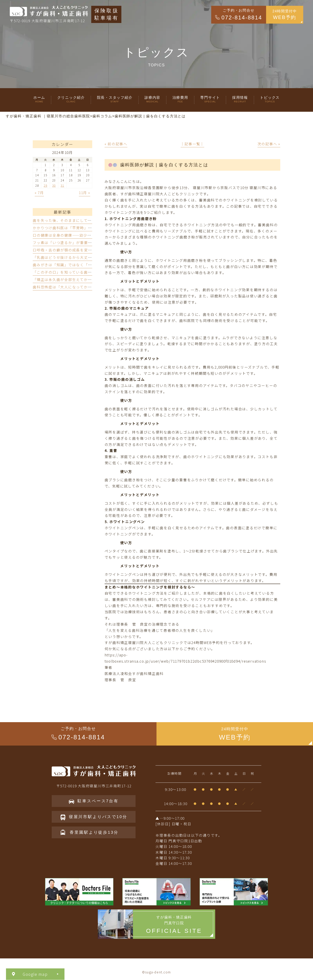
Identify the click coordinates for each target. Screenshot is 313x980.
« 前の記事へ (116, 144)
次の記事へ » (269, 144)
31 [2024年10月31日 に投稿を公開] (62, 185)
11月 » (85, 193)
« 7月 (39, 193)
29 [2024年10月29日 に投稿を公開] (46, 185)
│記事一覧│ (193, 144)
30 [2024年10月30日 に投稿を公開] (54, 185)
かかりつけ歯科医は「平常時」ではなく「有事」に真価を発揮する (92, 228)
